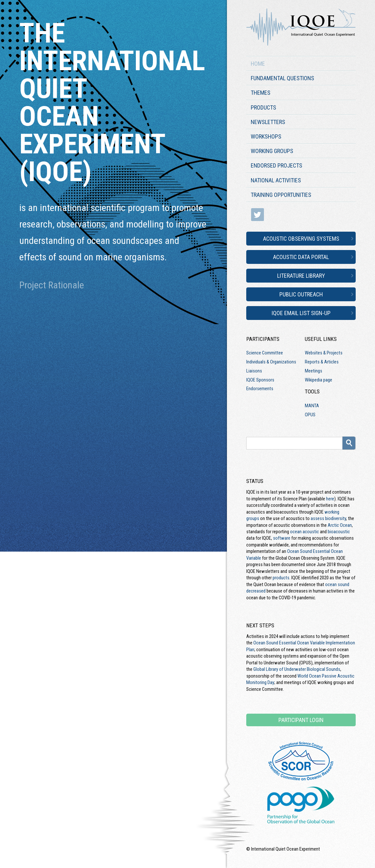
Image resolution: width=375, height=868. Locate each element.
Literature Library (301, 276)
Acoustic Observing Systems (301, 239)
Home (258, 64)
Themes (261, 93)
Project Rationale (52, 285)
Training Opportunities (281, 195)
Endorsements (260, 389)
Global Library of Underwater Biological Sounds (297, 669)
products (281, 578)
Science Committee (265, 353)
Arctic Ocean (340, 525)
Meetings (314, 371)
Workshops (266, 136)
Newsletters (268, 122)
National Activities (276, 180)
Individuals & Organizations (271, 362)
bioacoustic (339, 532)
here (330, 499)
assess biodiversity (328, 518)
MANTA (312, 406)
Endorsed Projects (277, 165)
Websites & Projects (324, 353)
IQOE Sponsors (260, 380)
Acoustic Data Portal (301, 257)
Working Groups (272, 151)
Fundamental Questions (282, 78)
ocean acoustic (305, 532)
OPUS (310, 415)
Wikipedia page (319, 380)
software (282, 538)
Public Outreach (301, 294)
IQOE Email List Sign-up (301, 313)
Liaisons (254, 371)
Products (263, 107)
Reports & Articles (322, 362)
